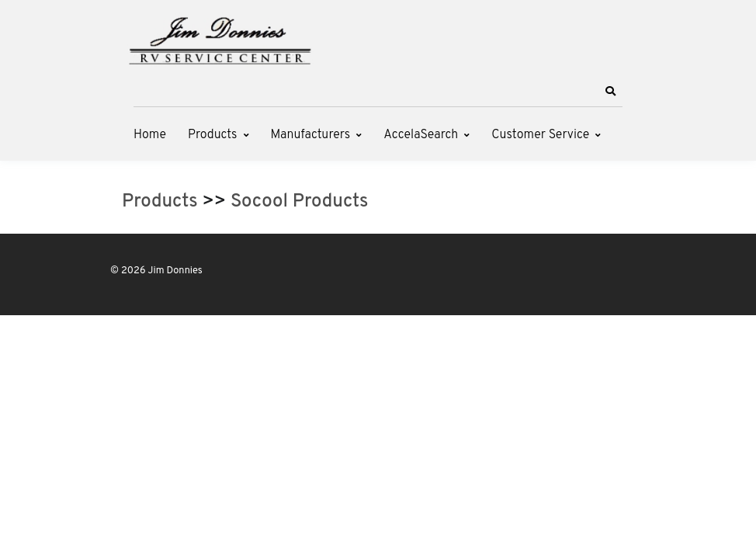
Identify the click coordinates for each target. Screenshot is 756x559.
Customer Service (540, 135)
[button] (610, 92)
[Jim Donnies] (219, 37)
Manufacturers (311, 135)
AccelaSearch (421, 135)
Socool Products (299, 202)
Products (212, 135)
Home (150, 135)
